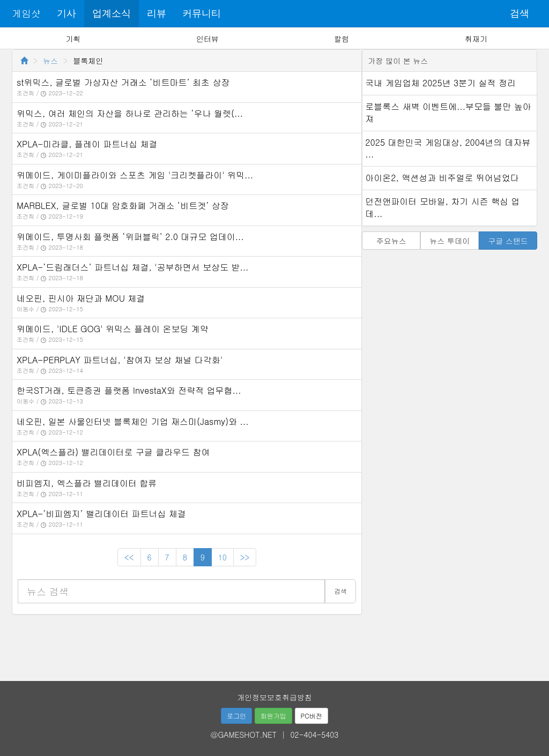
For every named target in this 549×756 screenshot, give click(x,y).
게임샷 (26, 13)
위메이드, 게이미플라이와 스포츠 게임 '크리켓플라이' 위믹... (135, 175)
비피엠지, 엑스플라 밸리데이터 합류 (87, 483)
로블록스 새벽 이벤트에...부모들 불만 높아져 (448, 113)
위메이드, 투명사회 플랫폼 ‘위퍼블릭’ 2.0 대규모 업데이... (130, 237)
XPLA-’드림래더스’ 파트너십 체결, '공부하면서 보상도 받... (132, 267)
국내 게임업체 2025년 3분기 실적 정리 (440, 83)
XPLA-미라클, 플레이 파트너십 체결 (87, 144)
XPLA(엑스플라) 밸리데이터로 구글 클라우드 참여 (113, 452)
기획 (73, 39)
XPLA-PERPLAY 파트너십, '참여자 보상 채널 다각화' (120, 360)
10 (222, 557)
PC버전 (311, 716)
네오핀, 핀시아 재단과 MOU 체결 (81, 298)
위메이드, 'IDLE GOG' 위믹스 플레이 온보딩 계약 (113, 329)
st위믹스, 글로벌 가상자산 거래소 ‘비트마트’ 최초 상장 (123, 82)
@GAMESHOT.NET (244, 735)
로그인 (236, 716)
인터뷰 (207, 39)
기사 (66, 13)
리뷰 (157, 13)
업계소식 (112, 13)
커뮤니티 (202, 13)
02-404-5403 (315, 735)
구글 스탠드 (508, 241)
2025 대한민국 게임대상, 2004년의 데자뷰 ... (448, 148)
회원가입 (273, 716)
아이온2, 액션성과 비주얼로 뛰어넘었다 (442, 178)
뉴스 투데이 (450, 241)
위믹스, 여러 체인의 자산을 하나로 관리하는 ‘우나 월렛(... (130, 113)
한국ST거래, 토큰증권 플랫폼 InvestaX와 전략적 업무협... (129, 390)
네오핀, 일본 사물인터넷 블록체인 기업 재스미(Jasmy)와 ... (133, 421)
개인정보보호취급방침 (274, 697)
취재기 (476, 39)
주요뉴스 (391, 241)
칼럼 (342, 39)
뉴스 (50, 61)
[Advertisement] (274, 644)
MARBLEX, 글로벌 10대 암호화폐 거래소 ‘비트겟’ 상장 (123, 205)
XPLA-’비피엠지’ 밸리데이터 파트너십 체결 (101, 514)
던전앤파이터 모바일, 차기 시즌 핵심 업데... (442, 207)
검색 (520, 13)
